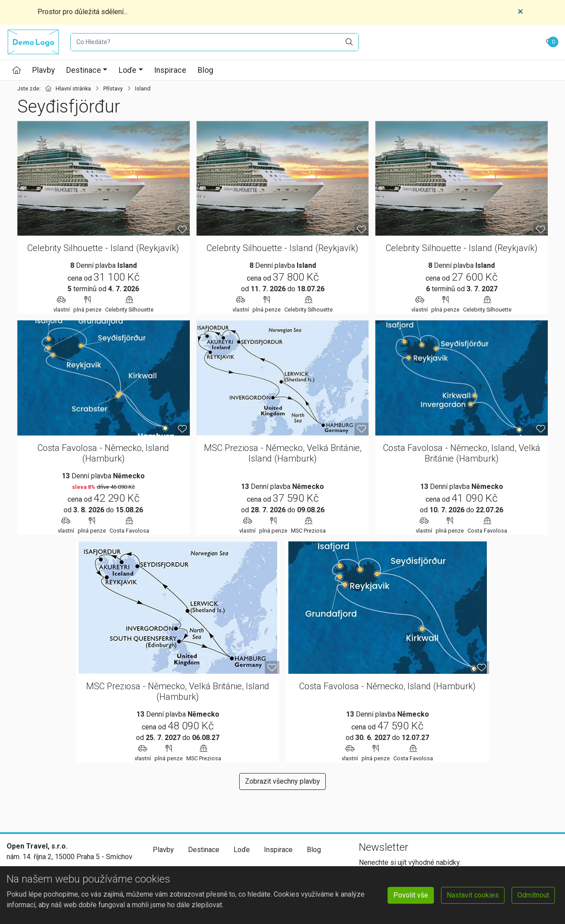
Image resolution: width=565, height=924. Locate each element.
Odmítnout (533, 895)
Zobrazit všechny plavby (282, 781)
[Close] (520, 12)
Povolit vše (411, 895)
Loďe (128, 70)
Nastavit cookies (473, 895)
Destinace (84, 70)
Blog (205, 70)
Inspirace (170, 70)
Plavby (43, 70)
